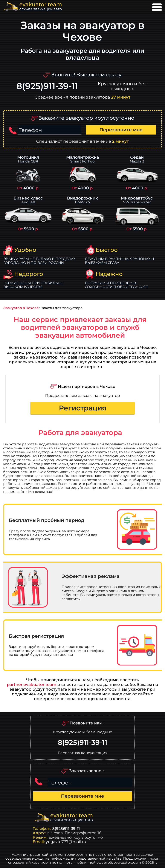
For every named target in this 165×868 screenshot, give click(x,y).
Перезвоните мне (121, 130)
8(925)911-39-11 (47, 86)
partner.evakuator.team (32, 684)
